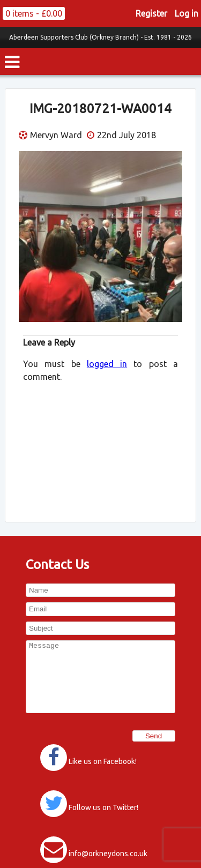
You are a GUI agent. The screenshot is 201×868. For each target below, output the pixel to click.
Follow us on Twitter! (103, 807)
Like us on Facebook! (103, 761)
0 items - (34, 13)
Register (151, 13)
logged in (107, 364)
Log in (187, 13)
